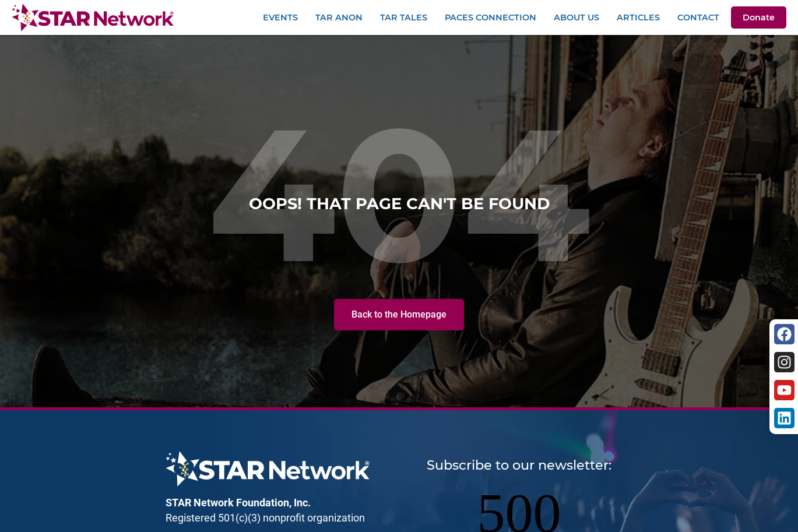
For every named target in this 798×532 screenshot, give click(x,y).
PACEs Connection (491, 17)
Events (280, 17)
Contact (698, 17)
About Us (576, 17)
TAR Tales (404, 17)
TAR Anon (339, 17)
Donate (759, 17)
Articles (638, 17)
